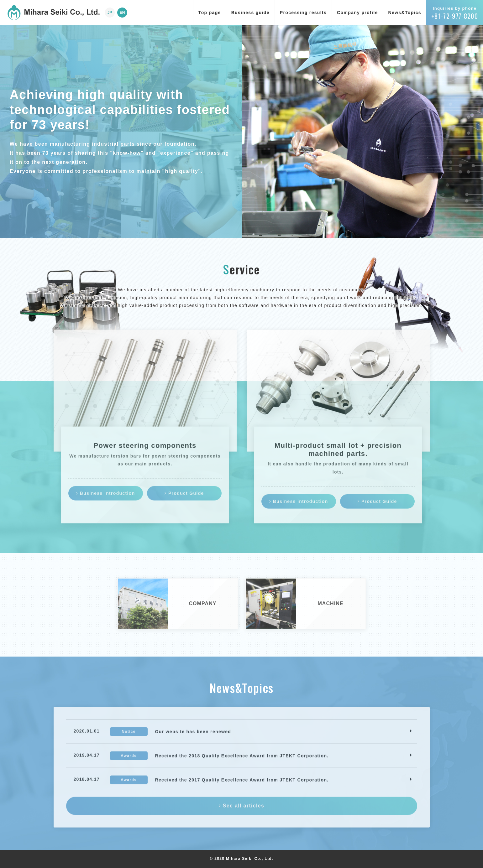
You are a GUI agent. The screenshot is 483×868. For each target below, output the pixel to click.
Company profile (357, 13)
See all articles (242, 810)
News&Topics (405, 13)
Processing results (303, 13)
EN (122, 13)
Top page (210, 13)
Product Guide (184, 497)
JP (110, 13)
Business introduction (105, 497)
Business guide (250, 13)
